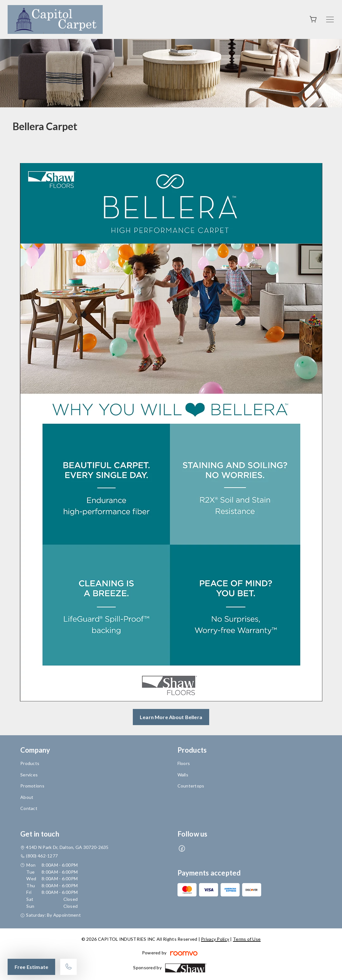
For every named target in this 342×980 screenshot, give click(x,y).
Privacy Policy (215, 939)
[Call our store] (68, 967)
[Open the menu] (330, 19)
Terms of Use (247, 939)
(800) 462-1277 (42, 856)
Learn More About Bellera (171, 717)
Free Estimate (31, 967)
